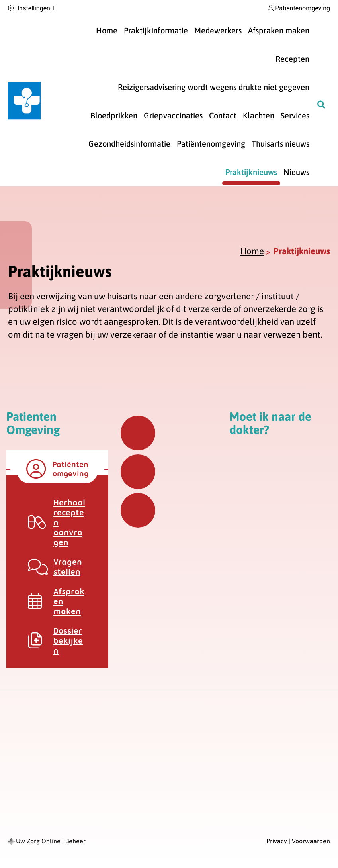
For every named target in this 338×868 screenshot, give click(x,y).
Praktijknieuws (251, 172)
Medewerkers (218, 30)
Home (107, 30)
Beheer (75, 841)
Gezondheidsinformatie (129, 144)
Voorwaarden (311, 841)
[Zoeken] (321, 104)
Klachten (259, 115)
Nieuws (296, 172)
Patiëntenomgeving (211, 144)
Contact (223, 115)
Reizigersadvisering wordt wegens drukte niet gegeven (214, 87)
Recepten (292, 59)
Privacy (277, 841)
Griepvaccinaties (173, 115)
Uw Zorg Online (38, 841)
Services (295, 115)
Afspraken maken (279, 30)
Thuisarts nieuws (280, 144)
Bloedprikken (114, 115)
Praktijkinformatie (156, 30)
